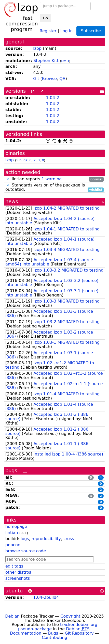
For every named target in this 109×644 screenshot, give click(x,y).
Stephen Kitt (46, 61)
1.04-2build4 (46, 597)
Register (48, 31)
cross (69, 539)
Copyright (70, 616)
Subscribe (91, 31)
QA (62, 79)
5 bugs (22, 160)
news (12, 202)
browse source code (26, 551)
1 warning (52, 179)
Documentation (26, 633)
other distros (18, 572)
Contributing (54, 638)
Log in (66, 31)
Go (45, 18)
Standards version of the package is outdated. (54, 187)
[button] (8, 179)
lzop (37, 48)
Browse (49, 79)
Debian (12, 616)
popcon (13, 545)
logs (25, 539)
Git (36, 79)
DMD (65, 61)
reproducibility (46, 539)
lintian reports (54, 179)
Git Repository (79, 633)
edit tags (14, 566)
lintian (12, 533)
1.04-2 (52, 98)
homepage (16, 527)
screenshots (18, 578)
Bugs (53, 633)
